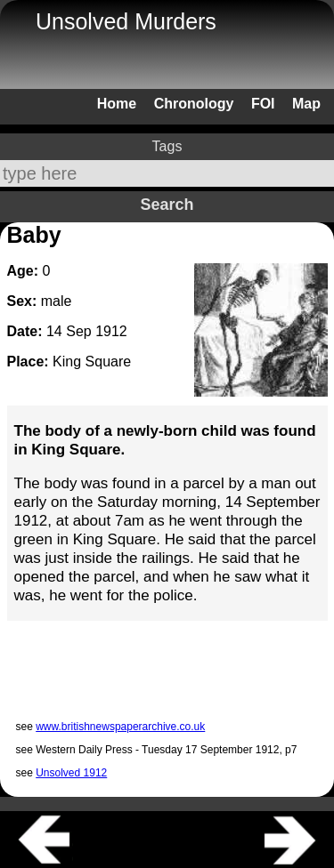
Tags (167, 146)
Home (117, 104)
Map (306, 104)
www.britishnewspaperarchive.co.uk (120, 727)
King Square (92, 362)
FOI (263, 104)
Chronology (194, 104)
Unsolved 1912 (71, 773)
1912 (111, 331)
